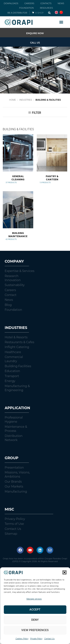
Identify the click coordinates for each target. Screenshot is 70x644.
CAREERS (29, 3)
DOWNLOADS (11, 3)
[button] (64, 572)
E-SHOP (40, 13)
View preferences (35, 630)
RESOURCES (46, 8)
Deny (35, 620)
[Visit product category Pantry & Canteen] (52, 161)
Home (13, 100)
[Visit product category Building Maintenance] (18, 218)
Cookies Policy (22, 639)
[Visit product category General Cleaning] (18, 161)
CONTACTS (46, 3)
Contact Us (49, 639)
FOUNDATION (27, 8)
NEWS (61, 3)
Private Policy (36, 639)
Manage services (34, 599)
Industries (26, 100)
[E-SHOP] (33, 13)
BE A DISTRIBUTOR (17, 13)
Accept (35, 610)
